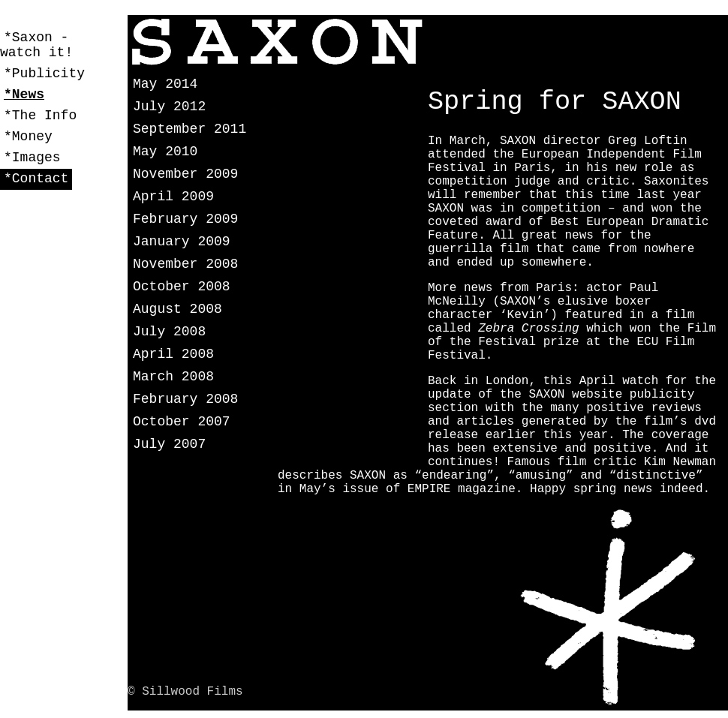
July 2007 (169, 444)
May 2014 (165, 84)
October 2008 (182, 287)
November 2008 (185, 264)
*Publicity (44, 74)
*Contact (36, 179)
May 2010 (165, 152)
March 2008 (173, 377)
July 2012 (169, 107)
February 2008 (185, 399)
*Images (32, 158)
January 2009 (182, 242)
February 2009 (185, 219)
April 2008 (173, 354)
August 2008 (177, 309)
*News (24, 95)
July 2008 (169, 332)
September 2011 (190, 129)
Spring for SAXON (555, 102)
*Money (28, 137)
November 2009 (185, 174)
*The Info (40, 116)
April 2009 (173, 197)
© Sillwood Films (185, 692)
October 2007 (182, 422)
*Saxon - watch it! (36, 45)
